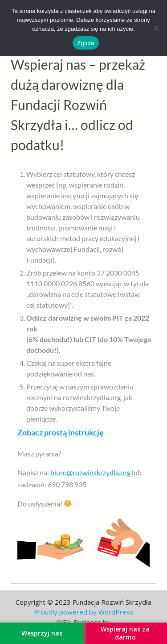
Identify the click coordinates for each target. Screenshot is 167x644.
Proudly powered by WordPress (84, 612)
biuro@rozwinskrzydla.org (90, 472)
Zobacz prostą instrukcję (61, 432)
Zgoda (86, 43)
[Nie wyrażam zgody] (156, 28)
